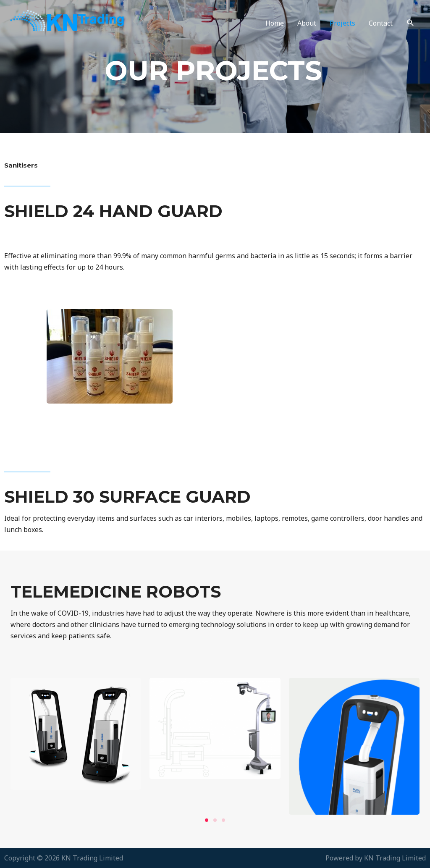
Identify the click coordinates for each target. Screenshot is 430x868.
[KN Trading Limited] (75, 22)
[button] (207, 820)
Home (275, 23)
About (307, 23)
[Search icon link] (410, 23)
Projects (342, 23)
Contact (381, 23)
